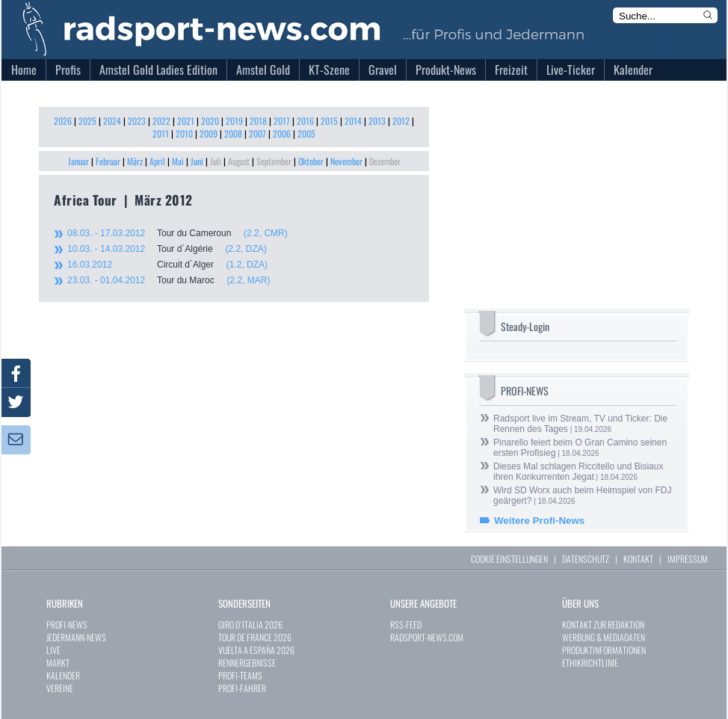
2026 (63, 121)
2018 (258, 121)
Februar (108, 161)
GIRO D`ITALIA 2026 (250, 624)
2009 (209, 133)
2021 (186, 121)
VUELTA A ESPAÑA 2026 (256, 650)
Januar (78, 161)
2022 (161, 121)
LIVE (53, 650)
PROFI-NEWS (67, 624)
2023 (137, 121)
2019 (234, 121)
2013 (377, 121)
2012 (401, 121)
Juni (197, 161)
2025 (87, 121)
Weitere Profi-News (539, 521)
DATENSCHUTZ (586, 559)
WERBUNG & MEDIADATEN (604, 637)
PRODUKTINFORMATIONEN (604, 650)
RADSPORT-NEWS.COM (427, 637)
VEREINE (60, 688)
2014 (353, 121)
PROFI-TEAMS (240, 675)
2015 (329, 121)
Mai (178, 161)
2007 (257, 133)
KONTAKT (638, 559)
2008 (233, 133)
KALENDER (63, 675)
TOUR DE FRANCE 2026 (255, 637)
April (157, 161)
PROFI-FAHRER (242, 688)
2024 (112, 121)
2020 (210, 121)
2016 (305, 121)
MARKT (58, 663)
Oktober (311, 161)
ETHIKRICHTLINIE (590, 663)
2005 (306, 133)
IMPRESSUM (688, 559)
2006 (282, 133)
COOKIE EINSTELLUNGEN (509, 559)
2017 (282, 121)
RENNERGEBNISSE (247, 663)
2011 (161, 133)
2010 (184, 133)
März (135, 161)
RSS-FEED (406, 624)
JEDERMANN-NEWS (76, 637)
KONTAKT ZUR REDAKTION (603, 624)
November (346, 161)
